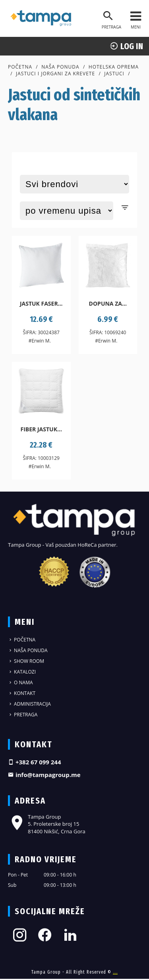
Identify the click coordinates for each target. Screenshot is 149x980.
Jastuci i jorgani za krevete (55, 74)
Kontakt (22, 693)
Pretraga (23, 715)
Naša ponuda (60, 67)
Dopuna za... (108, 303)
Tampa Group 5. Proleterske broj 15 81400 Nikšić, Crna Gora (47, 824)
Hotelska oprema (114, 67)
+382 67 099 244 (35, 762)
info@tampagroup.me (44, 775)
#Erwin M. (40, 341)
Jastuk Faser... (41, 303)
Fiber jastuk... (41, 429)
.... (115, 972)
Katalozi (22, 672)
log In (126, 46)
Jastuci (114, 74)
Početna (20, 67)
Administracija (29, 704)
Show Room (26, 661)
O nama (20, 682)
